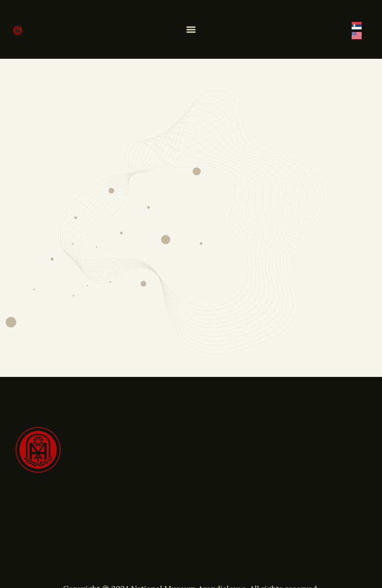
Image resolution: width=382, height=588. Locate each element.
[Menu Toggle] (191, 29)
